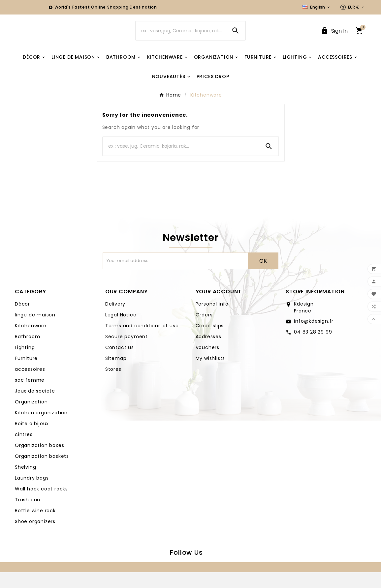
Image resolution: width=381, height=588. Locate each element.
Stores (113, 385)
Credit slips (210, 341)
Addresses (208, 352)
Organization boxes (39, 461)
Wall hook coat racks (41, 505)
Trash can (28, 515)
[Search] (181, 39)
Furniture (26, 374)
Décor (22, 320)
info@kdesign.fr (314, 337)
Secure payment (127, 352)
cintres (24, 450)
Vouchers (207, 363)
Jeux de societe (35, 407)
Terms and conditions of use (142, 341)
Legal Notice (121, 331)
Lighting (25, 363)
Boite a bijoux (32, 439)
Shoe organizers (35, 537)
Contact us (120, 363)
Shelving (25, 483)
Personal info (212, 320)
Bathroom (27, 352)
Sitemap (116, 374)
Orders (204, 331)
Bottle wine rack (35, 526)
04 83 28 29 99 (313, 348)
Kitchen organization (41, 428)
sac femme (30, 396)
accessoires (30, 385)
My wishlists (210, 374)
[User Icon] (334, 39)
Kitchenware (31, 341)
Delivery (115, 320)
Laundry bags (32, 494)
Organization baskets (42, 472)
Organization (31, 418)
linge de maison (35, 331)
